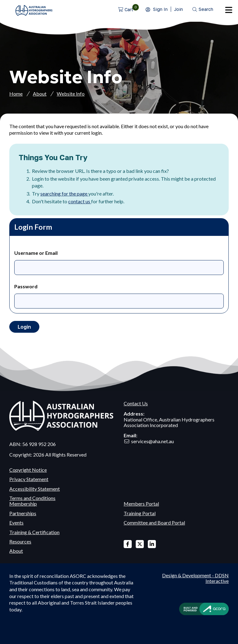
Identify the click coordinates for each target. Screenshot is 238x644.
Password (26, 286)
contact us (80, 201)
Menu (229, 10)
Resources (20, 541)
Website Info (71, 94)
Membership (23, 504)
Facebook (128, 544)
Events (16, 522)
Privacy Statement (29, 479)
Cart (129, 9)
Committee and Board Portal (154, 522)
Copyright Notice (28, 470)
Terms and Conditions (32, 498)
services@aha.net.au (152, 441)
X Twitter (140, 544)
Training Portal (140, 513)
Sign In (160, 9)
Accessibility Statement (35, 489)
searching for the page (64, 194)
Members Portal (141, 504)
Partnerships (23, 513)
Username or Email (36, 253)
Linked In (152, 544)
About (40, 94)
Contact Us (136, 403)
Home (16, 94)
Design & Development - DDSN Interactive (195, 578)
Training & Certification (34, 532)
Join (178, 9)
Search (206, 9)
